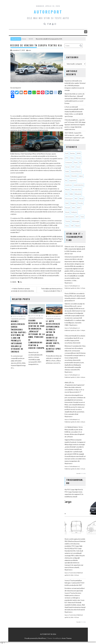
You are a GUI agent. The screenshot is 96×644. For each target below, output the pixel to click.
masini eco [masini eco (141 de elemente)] (69, 185)
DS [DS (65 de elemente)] (80, 162)
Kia (21, 282)
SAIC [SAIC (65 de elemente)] (74, 208)
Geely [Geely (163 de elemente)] (67, 171)
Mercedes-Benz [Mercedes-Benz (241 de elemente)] (76, 190)
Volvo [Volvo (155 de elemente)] (67, 226)
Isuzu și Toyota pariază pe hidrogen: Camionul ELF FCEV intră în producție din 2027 (74, 583)
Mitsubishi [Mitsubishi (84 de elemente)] (78, 194)
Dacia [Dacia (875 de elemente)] (76, 162)
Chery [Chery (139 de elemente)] (72, 158)
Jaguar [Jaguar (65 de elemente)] (81, 176)
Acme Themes (67, 638)
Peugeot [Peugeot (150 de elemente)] (73, 203)
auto (29, 50)
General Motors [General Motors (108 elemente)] (76, 171)
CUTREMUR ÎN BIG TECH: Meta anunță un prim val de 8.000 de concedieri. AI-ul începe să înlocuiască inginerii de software (74, 432)
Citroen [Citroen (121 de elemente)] (78, 158)
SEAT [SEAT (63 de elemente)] (79, 208)
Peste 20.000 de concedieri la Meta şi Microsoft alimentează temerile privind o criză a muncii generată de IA (75, 297)
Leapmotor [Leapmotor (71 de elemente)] (73, 181)
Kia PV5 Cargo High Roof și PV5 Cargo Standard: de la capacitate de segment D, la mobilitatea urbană (74, 493)
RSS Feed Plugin (83, 473)
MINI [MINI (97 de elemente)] (71, 194)
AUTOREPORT (48, 12)
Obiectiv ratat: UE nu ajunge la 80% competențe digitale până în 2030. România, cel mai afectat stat (75, 250)
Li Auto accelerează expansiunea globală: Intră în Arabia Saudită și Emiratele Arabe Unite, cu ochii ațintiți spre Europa (74, 112)
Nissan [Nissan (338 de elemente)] (81, 199)
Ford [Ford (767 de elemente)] (78, 167)
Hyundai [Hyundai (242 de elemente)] (74, 176)
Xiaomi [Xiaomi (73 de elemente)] (78, 226)
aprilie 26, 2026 (16, 316)
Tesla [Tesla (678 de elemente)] (82, 217)
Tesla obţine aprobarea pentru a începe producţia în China (52, 290)
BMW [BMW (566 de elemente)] (79, 153)
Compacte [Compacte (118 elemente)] (69, 162)
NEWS (14, 282)
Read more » (69, 283)
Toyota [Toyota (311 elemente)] (68, 221)
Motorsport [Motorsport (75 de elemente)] (69, 199)
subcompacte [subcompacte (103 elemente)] (70, 217)
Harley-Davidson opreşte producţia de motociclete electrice (23, 290)
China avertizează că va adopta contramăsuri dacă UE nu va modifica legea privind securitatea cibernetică (75, 339)
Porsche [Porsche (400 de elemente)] (80, 203)
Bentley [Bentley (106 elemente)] (73, 153)
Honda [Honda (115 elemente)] (67, 176)
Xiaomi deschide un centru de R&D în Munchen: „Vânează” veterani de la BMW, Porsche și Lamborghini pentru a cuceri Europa (75, 99)
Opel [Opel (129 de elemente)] (67, 203)
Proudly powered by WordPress (35, 638)
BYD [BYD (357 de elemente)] (67, 158)
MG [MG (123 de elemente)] (66, 194)
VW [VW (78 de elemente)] (72, 226)
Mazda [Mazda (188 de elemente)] (67, 190)
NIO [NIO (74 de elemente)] (76, 199)
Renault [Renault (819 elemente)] (68, 208)
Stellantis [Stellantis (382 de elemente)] (74, 212)
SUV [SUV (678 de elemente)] (77, 217)
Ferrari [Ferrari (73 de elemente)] (67, 167)
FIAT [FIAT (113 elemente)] (73, 167)
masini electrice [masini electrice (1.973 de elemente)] (79, 185)
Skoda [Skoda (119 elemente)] (67, 212)
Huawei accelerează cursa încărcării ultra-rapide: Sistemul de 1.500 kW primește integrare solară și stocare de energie (75, 85)
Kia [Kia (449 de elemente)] (66, 181)
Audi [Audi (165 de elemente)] (67, 153)
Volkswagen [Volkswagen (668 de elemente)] (76, 221)
